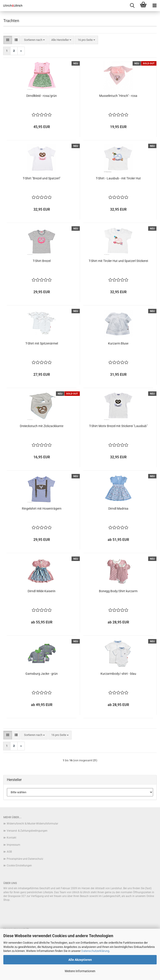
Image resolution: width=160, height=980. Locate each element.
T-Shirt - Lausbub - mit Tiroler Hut (118, 178)
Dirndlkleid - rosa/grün (42, 96)
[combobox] (34, 40)
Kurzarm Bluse (118, 343)
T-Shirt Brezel (42, 261)
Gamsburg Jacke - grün (42, 674)
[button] (8, 40)
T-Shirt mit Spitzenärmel (42, 343)
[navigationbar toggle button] (154, 6)
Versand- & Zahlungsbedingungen (27, 831)
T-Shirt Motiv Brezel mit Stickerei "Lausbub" (118, 426)
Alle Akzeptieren (80, 960)
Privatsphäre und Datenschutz (25, 859)
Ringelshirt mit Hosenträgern (42, 509)
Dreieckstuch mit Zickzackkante (42, 426)
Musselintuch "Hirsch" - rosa (118, 96)
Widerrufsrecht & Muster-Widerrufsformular (32, 824)
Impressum (13, 845)
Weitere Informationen (80, 971)
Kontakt (11, 838)
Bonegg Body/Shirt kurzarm (118, 591)
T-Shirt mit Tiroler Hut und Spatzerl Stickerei (118, 261)
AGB (9, 852)
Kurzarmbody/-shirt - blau (118, 674)
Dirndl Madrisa (118, 509)
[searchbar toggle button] (132, 6)
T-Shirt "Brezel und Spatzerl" (42, 178)
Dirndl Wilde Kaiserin (42, 591)
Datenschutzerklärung (95, 951)
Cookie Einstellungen (19, 866)
